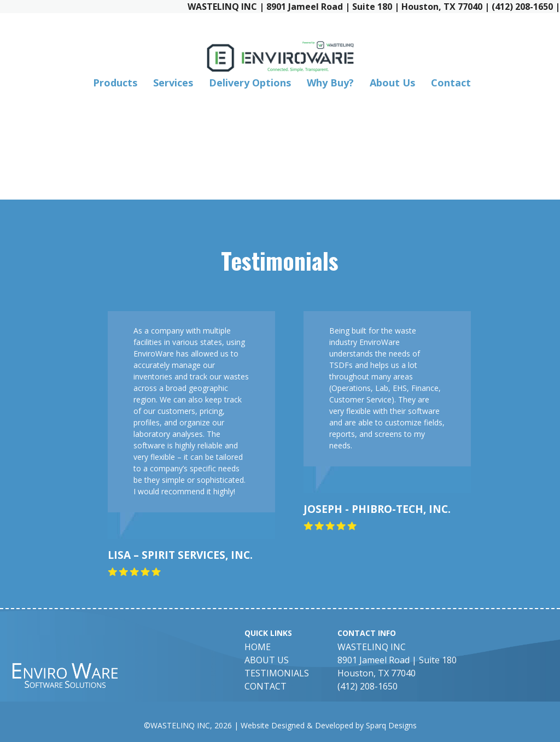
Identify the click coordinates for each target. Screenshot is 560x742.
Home (258, 647)
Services (173, 83)
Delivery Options (250, 83)
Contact (451, 83)
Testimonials (277, 673)
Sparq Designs (391, 725)
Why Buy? (330, 83)
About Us (392, 83)
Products (115, 83)
